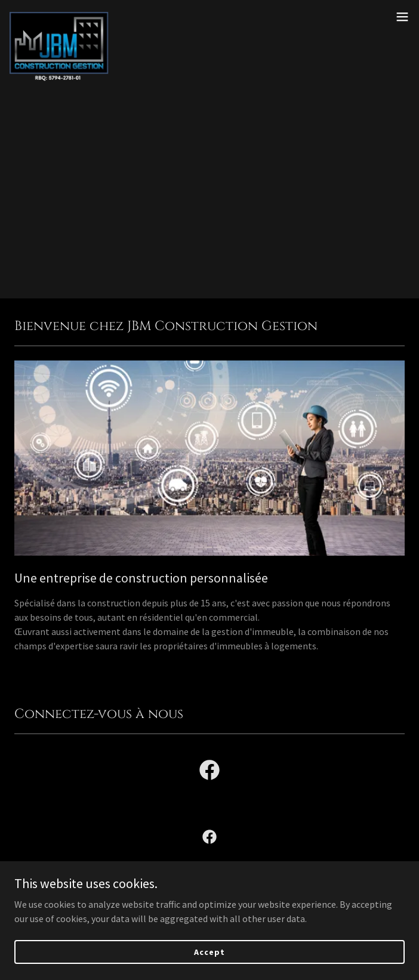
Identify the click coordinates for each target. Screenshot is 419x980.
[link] (67, 17)
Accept (209, 951)
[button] (402, 17)
